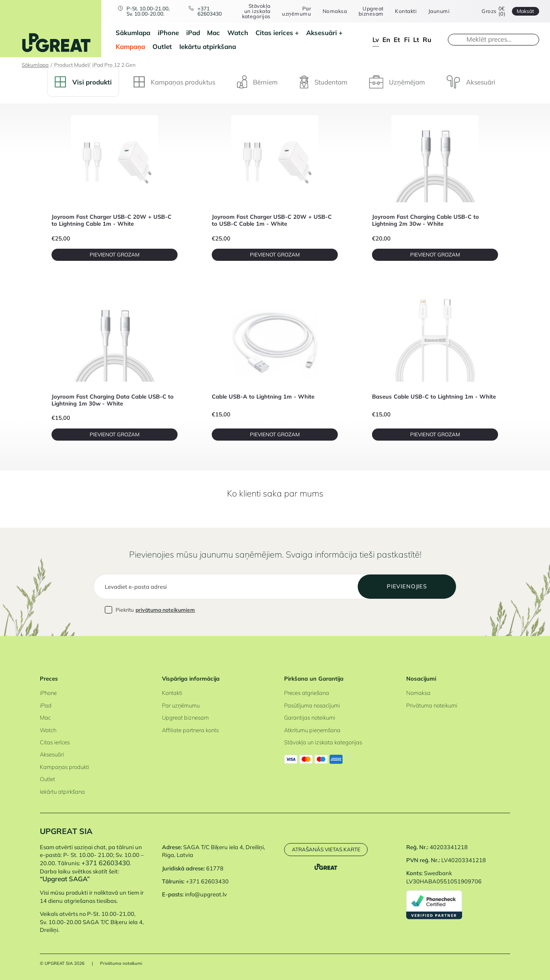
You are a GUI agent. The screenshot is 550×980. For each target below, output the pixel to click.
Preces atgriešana (307, 693)
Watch (238, 33)
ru (427, 40)
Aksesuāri (322, 33)
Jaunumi (439, 11)
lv (376, 40)
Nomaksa (335, 11)
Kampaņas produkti (65, 767)
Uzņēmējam (397, 82)
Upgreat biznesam (371, 11)
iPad (193, 33)
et (397, 40)
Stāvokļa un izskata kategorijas (256, 11)
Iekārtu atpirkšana (208, 47)
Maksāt (525, 11)
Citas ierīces (274, 33)
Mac (214, 33)
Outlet (162, 47)
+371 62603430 (210, 11)
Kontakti (406, 11)
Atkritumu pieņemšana (312, 730)
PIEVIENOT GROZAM (115, 255)
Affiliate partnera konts (190, 730)
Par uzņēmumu (296, 11)
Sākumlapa (133, 33)
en (386, 40)
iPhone (168, 33)
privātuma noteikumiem (165, 610)
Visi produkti (83, 82)
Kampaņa (130, 47)
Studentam (323, 82)
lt (416, 40)
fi (407, 40)
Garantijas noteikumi (310, 717)
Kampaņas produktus (174, 82)
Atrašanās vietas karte (326, 849)
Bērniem (257, 82)
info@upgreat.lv (206, 894)
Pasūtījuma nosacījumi (312, 705)
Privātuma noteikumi (432, 705)
